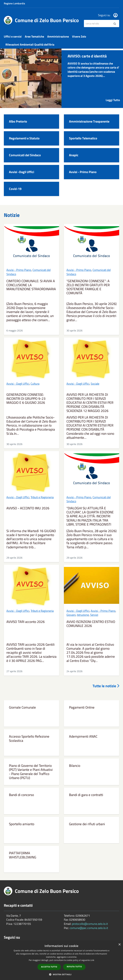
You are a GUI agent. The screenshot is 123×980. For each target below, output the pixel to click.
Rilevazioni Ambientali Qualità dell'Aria (30, 45)
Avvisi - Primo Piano (19, 270)
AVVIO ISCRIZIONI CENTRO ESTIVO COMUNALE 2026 (91, 624)
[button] (61, 974)
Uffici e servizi (13, 36)
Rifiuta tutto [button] (74, 967)
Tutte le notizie (106, 686)
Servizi (94, 615)
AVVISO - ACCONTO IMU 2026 (28, 508)
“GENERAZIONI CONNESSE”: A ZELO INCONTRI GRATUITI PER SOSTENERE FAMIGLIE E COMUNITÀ (88, 287)
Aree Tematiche (34, 36)
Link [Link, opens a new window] (92, 960)
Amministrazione (58, 36)
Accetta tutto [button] (49, 967)
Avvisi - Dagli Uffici (18, 384)
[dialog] (61, 961)
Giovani (71, 615)
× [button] (119, 945)
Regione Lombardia (14, 3)
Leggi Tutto (113, 100)
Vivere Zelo (79, 36)
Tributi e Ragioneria (42, 497)
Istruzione (83, 615)
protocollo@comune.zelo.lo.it (90, 924)
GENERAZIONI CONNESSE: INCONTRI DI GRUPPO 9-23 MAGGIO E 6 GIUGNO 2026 (26, 399)
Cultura (35, 384)
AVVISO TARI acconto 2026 (26, 622)
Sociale (95, 384)
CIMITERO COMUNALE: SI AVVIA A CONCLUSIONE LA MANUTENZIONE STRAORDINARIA (31, 285)
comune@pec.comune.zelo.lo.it (89, 928)
